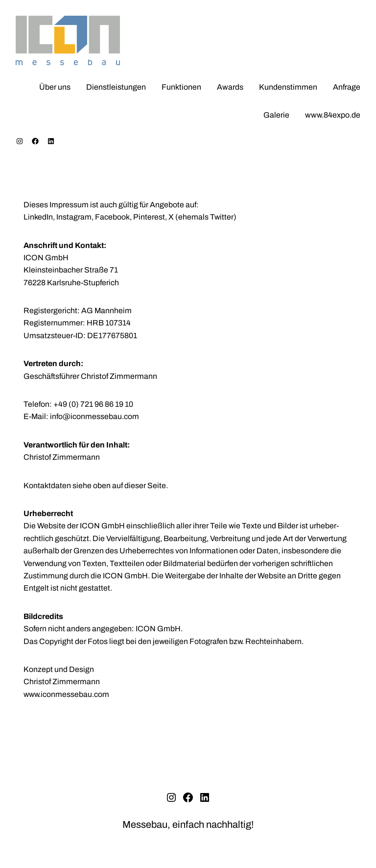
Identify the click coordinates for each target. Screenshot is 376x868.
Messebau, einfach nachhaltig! (188, 824)
